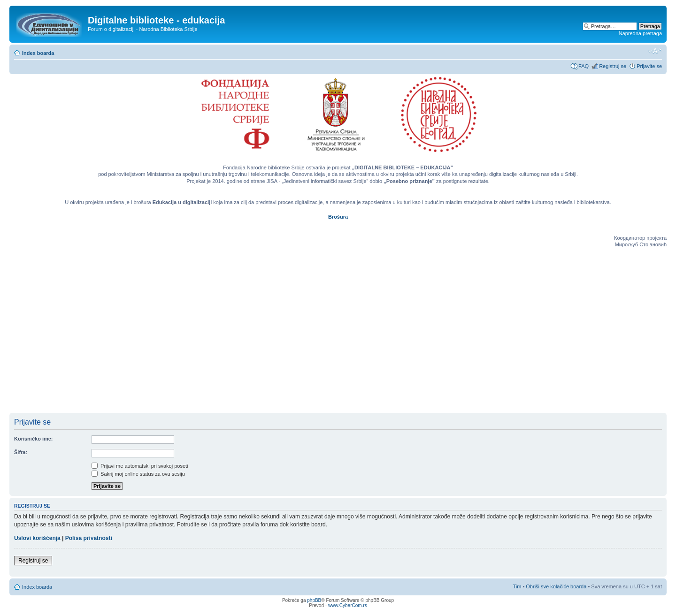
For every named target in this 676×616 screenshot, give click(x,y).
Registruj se (613, 66)
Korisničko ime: (34, 439)
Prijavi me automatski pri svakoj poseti (140, 466)
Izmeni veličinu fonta (655, 51)
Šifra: (21, 452)
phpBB (314, 600)
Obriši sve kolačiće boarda (556, 586)
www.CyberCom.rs (348, 605)
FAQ (584, 66)
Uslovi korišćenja (37, 538)
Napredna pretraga (640, 33)
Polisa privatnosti (89, 538)
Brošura (338, 217)
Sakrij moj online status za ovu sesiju (138, 474)
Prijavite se (649, 66)
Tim (517, 586)
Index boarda (38, 53)
